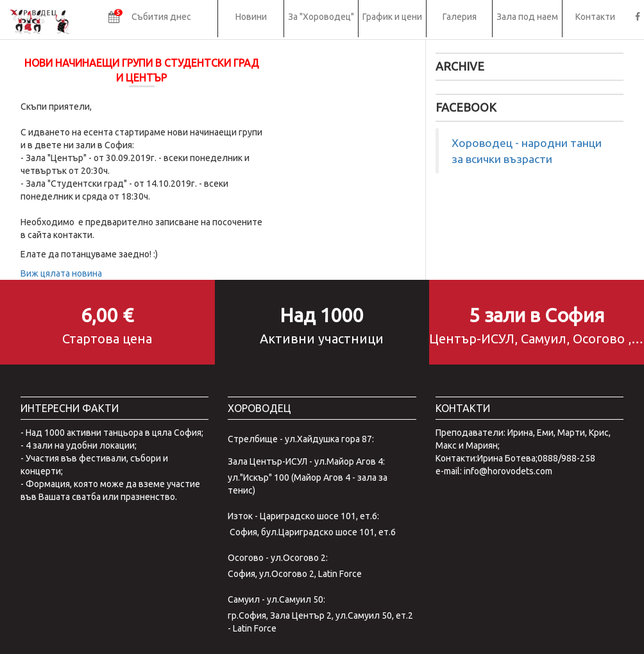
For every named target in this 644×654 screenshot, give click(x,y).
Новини (251, 17)
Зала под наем (527, 17)
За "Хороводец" (321, 17)
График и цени (392, 17)
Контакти (595, 17)
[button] (150, 19)
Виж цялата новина (61, 273)
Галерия (460, 17)
